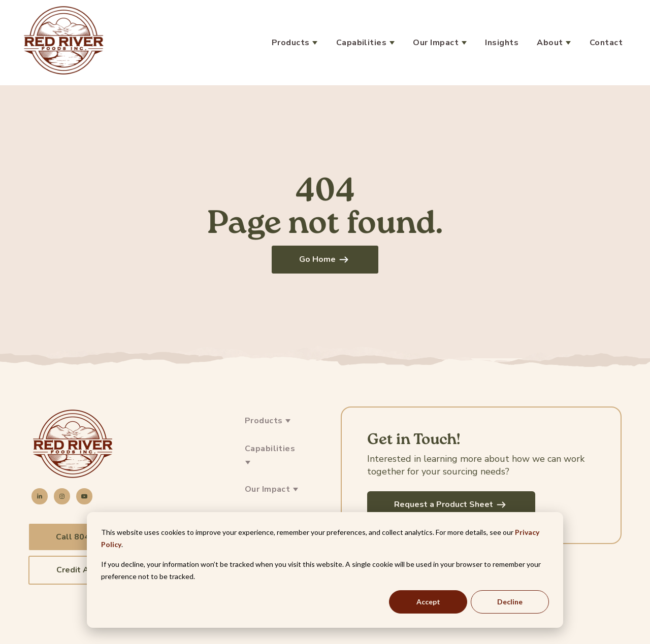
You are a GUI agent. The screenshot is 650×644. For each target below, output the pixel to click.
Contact (606, 43)
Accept (428, 602)
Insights (502, 43)
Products (292, 43)
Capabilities (363, 43)
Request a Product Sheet (451, 504)
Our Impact (437, 43)
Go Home (325, 259)
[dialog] (325, 570)
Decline (510, 602)
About (551, 43)
